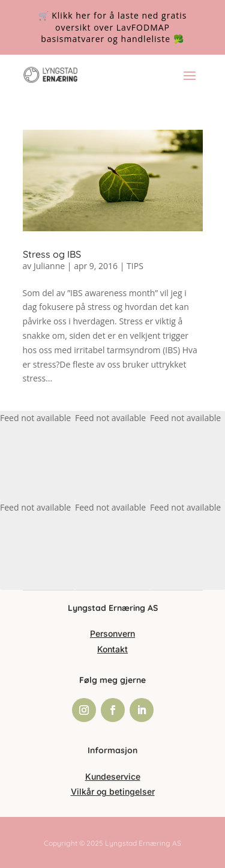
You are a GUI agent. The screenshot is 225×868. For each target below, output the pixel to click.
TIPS (135, 266)
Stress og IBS (52, 254)
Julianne (49, 266)
